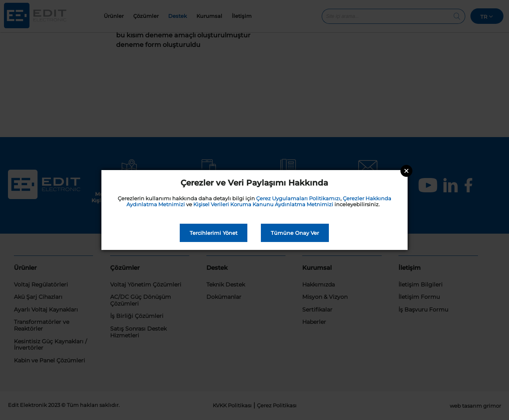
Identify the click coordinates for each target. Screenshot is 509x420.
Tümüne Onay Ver (295, 233)
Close (406, 171)
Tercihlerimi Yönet (214, 233)
